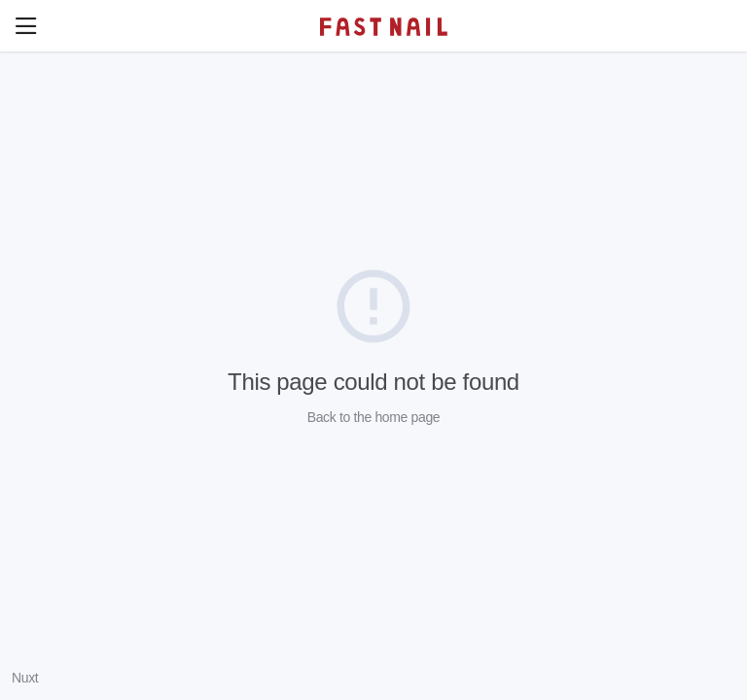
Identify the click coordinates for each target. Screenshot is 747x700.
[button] (26, 26)
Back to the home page (374, 417)
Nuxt (25, 678)
